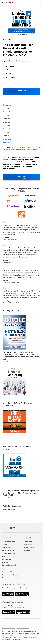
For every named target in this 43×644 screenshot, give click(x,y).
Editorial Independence (30, 637)
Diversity (5, 562)
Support (28, 538)
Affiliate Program (8, 556)
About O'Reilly (8, 538)
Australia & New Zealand (11, 575)
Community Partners (9, 553)
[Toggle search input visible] (41, 2)
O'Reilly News (7, 547)
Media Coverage (8, 550)
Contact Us (28, 542)
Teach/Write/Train (8, 542)
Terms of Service (7, 637)
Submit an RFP (7, 559)
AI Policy (27, 550)
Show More (7, 143)
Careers (5, 545)
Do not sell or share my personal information (15, 628)
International (7, 571)
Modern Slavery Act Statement (11, 639)
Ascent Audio (11, 77)
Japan (4, 578)
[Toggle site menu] (2, 2)
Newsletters (28, 545)
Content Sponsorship (9, 565)
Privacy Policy (29, 547)
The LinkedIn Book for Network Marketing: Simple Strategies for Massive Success (21, 148)
